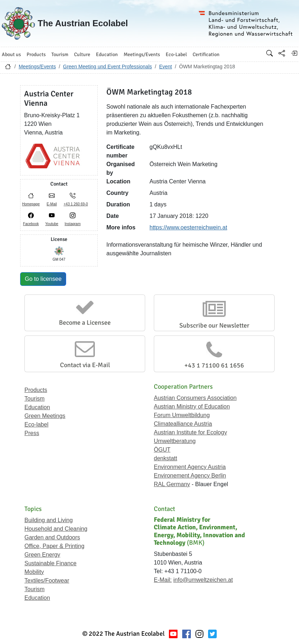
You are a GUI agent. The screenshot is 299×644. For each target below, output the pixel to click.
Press (32, 433)
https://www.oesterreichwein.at (188, 227)
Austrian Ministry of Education (192, 407)
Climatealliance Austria (183, 424)
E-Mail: (163, 580)
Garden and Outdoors (52, 537)
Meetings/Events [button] (142, 54)
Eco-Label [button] (176, 54)
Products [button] (36, 54)
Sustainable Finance (50, 563)
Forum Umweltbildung (182, 415)
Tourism (34, 399)
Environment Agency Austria (190, 467)
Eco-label (36, 424)
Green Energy (42, 555)
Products (36, 390)
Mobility (34, 572)
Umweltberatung (175, 441)
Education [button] (107, 54)
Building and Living (49, 520)
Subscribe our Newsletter (214, 325)
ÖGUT (162, 450)
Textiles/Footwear (47, 581)
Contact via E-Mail (85, 365)
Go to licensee (43, 279)
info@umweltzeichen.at (203, 580)
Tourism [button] (60, 54)
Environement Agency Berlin (190, 476)
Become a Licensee (85, 323)
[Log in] (294, 53)
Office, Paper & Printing (54, 546)
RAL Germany (172, 484)
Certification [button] (206, 54)
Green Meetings (45, 416)
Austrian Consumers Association (195, 398)
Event (166, 67)
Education (37, 407)
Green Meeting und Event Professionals (107, 67)
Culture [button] (82, 54)
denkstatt (165, 458)
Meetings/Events (37, 67)
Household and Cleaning (56, 529)
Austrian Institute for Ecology (190, 432)
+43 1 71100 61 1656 (214, 365)
